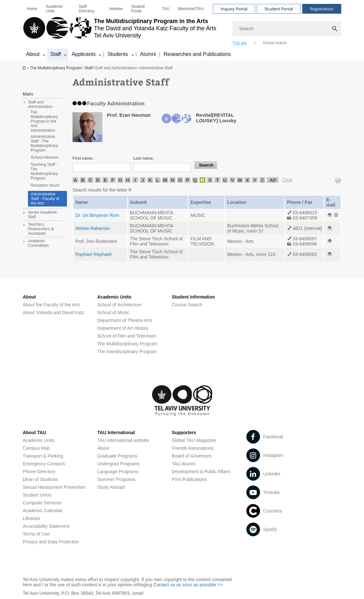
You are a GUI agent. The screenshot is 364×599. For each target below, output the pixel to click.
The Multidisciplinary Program (25, 68)
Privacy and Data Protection (51, 542)
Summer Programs (116, 479)
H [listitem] (128, 180)
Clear (287, 180)
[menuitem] (32, 9)
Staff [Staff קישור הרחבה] (56, 54)
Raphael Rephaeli (93, 254)
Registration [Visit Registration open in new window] (322, 9)
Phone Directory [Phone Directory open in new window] (39, 472)
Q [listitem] (195, 180)
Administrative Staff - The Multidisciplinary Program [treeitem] (44, 143)
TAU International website (123, 440)
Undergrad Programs (118, 464)
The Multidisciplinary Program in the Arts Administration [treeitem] (44, 121)
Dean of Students (40, 479)
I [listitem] (135, 180)
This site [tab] (240, 43)
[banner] (182, 30)
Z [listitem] (262, 180)
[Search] (287, 29)
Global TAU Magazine (194, 440)
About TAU (34, 433)
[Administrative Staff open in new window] (330, 215)
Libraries (32, 518)
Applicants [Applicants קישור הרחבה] (84, 54)
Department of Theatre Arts (125, 320)
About (103, 448)
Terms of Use (36, 534)
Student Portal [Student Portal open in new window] (138, 9)
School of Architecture (119, 305)
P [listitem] (188, 180)
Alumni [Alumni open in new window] (148, 54)
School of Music (113, 313)
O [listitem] (180, 180)
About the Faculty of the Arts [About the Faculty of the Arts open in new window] (51, 305)
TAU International (116, 433)
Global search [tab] (275, 43)
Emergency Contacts (44, 464)
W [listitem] (240, 180)
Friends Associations (193, 448)
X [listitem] (247, 180)
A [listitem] (76, 180)
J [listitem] (143, 180)
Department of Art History (123, 328)
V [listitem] (232, 180)
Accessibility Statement (46, 526)
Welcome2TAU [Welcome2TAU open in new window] (191, 9)
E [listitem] (105, 180)
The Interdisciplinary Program (127, 352)
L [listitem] (157, 180)
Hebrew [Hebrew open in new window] (116, 9)
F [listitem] (113, 180)
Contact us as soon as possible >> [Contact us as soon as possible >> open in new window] (188, 585)
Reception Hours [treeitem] (45, 185)
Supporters (184, 433)
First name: (83, 158)
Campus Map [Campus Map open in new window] (36, 448)
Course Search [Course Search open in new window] (187, 305)
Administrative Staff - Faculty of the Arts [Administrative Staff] (45, 199)
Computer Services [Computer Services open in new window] (42, 503)
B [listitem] (83, 180)
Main (28, 94)
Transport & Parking (43, 456)
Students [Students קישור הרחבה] (118, 54)
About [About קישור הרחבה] (33, 54)
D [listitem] (98, 180)
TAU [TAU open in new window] (166, 9)
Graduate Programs (117, 456)
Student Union (37, 495)
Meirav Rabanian (93, 228)
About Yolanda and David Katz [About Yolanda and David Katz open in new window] (53, 313)
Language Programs (118, 472)
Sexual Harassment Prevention (54, 487)
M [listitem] (165, 180)
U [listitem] (225, 180)
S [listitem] (210, 180)
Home (32, 9)
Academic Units (54, 9)
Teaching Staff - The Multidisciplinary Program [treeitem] (44, 171)
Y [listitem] (255, 180)
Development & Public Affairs (201, 472)
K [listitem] (150, 180)
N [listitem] (173, 180)
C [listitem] (91, 180)
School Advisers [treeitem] (44, 157)
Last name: (143, 158)
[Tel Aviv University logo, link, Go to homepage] (120, 31)
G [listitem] (120, 180)
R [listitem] (203, 180)
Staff (88, 68)
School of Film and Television (127, 336)
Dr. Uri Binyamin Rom (97, 215)
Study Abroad (111, 487)
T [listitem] (217, 180)
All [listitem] (273, 180)
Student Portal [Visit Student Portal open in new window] (279, 9)
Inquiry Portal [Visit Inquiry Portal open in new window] (234, 9)
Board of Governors (192, 456)
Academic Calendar (43, 511)
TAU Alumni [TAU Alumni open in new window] (184, 464)
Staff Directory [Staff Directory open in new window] (86, 9)
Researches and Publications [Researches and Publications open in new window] (197, 54)
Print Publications (189, 479)
